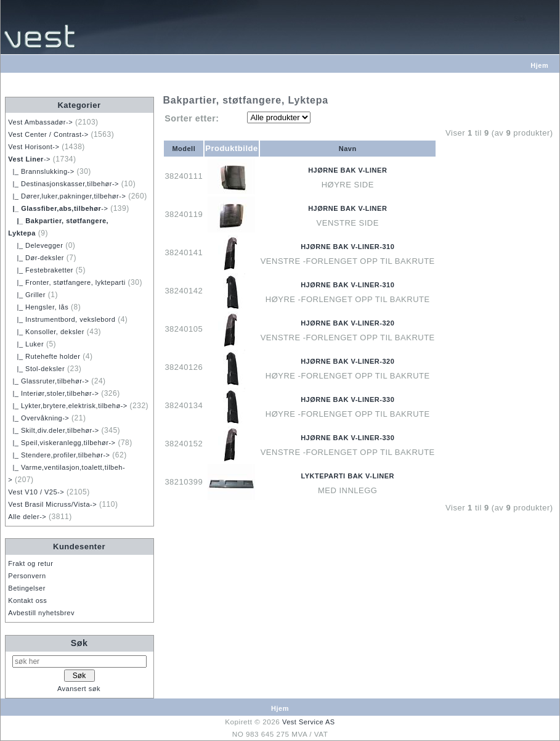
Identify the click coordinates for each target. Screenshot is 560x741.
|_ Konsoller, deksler (46, 332)
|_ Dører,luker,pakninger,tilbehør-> (67, 196)
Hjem (539, 65)
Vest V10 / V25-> (36, 492)
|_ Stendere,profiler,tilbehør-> (59, 455)
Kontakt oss (27, 600)
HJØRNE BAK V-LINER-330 (347, 399)
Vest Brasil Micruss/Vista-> (52, 504)
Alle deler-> (27, 517)
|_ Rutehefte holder (44, 356)
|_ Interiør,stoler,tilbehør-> (53, 393)
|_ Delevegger (35, 245)
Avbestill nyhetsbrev (41, 613)
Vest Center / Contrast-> (48, 134)
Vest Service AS (309, 722)
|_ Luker (26, 344)
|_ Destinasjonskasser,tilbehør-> (63, 184)
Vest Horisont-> (34, 147)
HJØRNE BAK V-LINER (347, 170)
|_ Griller (27, 295)
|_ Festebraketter (41, 270)
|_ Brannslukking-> (41, 171)
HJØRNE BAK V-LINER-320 (347, 323)
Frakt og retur (30, 563)
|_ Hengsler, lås (38, 307)
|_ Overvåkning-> (39, 418)
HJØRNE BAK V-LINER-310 (347, 247)
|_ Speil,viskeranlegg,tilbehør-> (62, 443)
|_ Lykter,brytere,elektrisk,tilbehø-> (67, 406)
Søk (79, 643)
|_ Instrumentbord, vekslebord (62, 319)
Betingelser (27, 588)
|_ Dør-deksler (36, 258)
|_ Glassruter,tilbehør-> (48, 381)
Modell (184, 149)
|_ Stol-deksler (36, 369)
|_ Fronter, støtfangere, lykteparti (67, 282)
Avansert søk (79, 689)
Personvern (27, 576)
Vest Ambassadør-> (40, 122)
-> (29, 159)
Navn (348, 149)
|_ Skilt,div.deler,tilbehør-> (53, 430)
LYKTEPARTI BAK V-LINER (347, 476)
